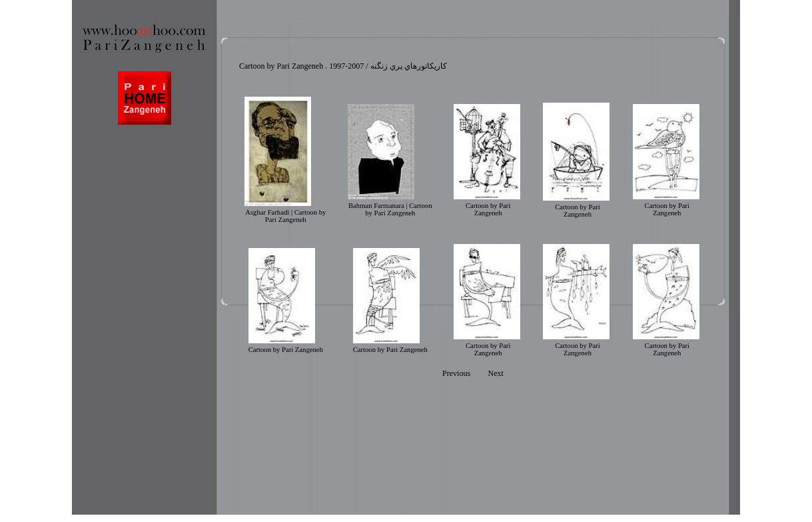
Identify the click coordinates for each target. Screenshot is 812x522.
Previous (456, 373)
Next (496, 373)
